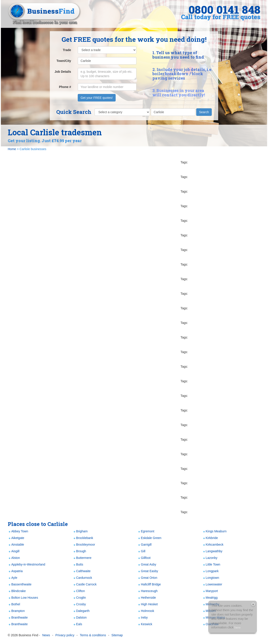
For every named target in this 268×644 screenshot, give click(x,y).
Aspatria (15, 571)
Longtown (211, 578)
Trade (67, 50)
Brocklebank (83, 538)
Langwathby (212, 551)
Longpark (210, 571)
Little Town (211, 565)
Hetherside (147, 598)
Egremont (146, 531)
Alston (14, 558)
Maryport (210, 591)
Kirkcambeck (213, 545)
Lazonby (210, 558)
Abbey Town (18, 531)
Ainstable (16, 545)
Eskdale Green (149, 538)
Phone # (65, 87)
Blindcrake (17, 591)
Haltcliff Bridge (149, 584)
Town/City (64, 61)
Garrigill (144, 545)
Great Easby (148, 571)
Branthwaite (18, 618)
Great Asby (147, 565)
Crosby (79, 604)
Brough (79, 551)
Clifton (79, 591)
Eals (77, 624)
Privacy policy (65, 635)
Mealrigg (210, 598)
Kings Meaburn (214, 531)
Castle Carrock (85, 584)
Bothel (14, 604)
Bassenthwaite (20, 584)
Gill (141, 551)
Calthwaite (82, 571)
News (46, 635)
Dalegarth (81, 611)
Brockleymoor (84, 545)
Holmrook (146, 611)
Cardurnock (82, 578)
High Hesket (148, 604)
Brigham (80, 531)
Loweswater (212, 584)
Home (12, 149)
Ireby (143, 618)
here (237, 627)
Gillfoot (144, 558)
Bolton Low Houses (23, 598)
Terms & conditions (93, 635)
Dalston (80, 618)
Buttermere (82, 558)
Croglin (79, 598)
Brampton (16, 611)
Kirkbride (210, 538)
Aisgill (14, 551)
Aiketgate (16, 538)
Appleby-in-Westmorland (26, 565)
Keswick (145, 624)
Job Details (63, 72)
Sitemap (117, 635)
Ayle (13, 578)
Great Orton (147, 578)
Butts (78, 565)
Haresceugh (148, 591)
